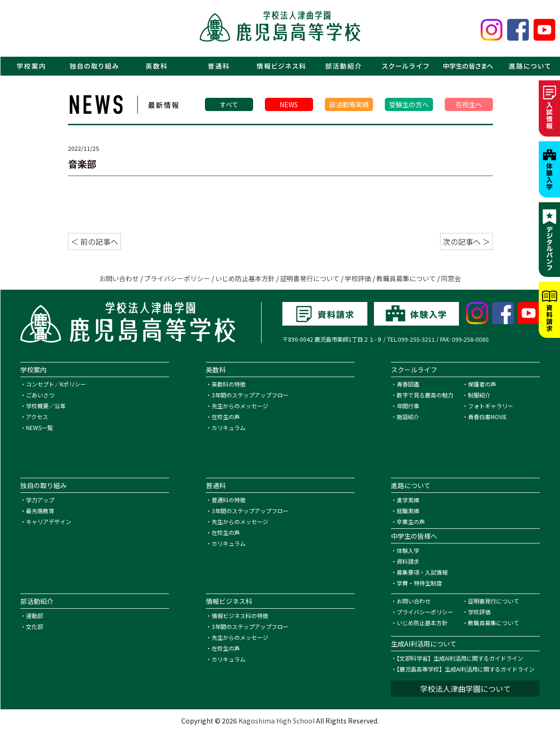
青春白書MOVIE (488, 417)
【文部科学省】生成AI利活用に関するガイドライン (460, 658)
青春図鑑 (408, 384)
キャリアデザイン (49, 521)
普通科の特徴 (229, 500)
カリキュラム (229, 427)
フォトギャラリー (491, 406)
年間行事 (408, 406)
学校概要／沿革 (46, 406)
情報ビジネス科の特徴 (240, 616)
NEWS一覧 (39, 427)
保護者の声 (482, 384)
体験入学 (408, 550)
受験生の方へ (409, 104)
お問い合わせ (119, 278)
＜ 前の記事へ (94, 241)
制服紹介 (479, 395)
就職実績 (408, 511)
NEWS (289, 104)
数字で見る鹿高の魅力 (425, 395)
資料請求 (408, 561)
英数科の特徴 (229, 384)
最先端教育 (40, 511)
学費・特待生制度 (419, 583)
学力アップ (40, 500)
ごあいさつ (40, 395)
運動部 (34, 616)
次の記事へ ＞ (467, 241)
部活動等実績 (349, 104)
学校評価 (358, 278)
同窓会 (451, 278)
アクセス (37, 417)
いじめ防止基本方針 (245, 278)
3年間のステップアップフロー (250, 395)
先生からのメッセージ (240, 406)
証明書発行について (310, 278)
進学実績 (408, 500)
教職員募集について (406, 278)
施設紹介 (408, 417)
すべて (229, 104)
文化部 (34, 626)
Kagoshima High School (276, 721)
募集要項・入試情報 (422, 572)
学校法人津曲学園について (466, 689)
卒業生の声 (411, 521)
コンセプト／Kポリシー (56, 384)
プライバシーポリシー (177, 278)
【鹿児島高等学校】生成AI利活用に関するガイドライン (466, 669)
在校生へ (469, 104)
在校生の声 (226, 417)
